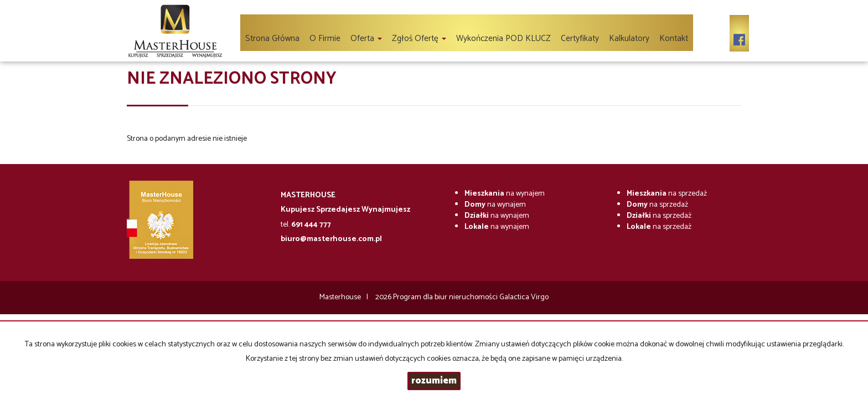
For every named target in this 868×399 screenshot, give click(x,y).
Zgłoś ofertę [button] (419, 39)
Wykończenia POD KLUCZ (503, 39)
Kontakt (674, 39)
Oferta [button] (366, 39)
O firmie (325, 39)
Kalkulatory (629, 39)
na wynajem (505, 194)
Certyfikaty (580, 39)
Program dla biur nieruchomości (446, 297)
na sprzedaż (667, 194)
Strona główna (272, 39)
